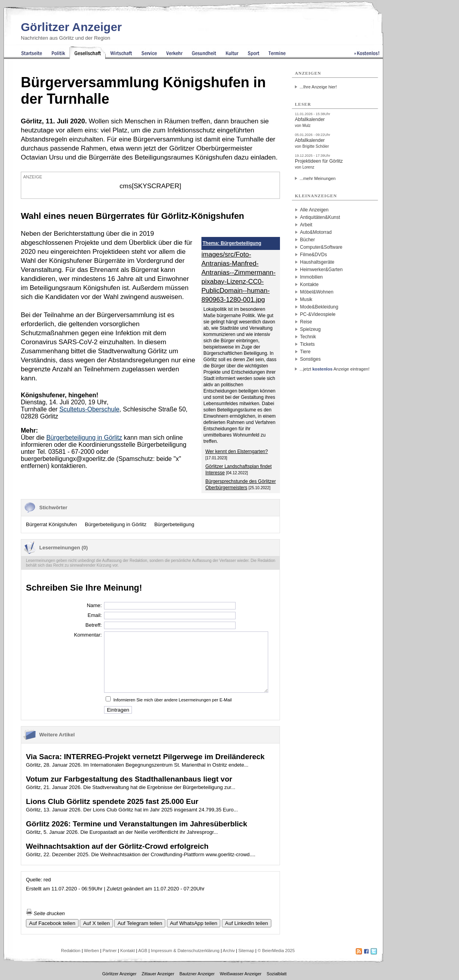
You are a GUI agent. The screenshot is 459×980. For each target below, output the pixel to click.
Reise (306, 322)
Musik (306, 299)
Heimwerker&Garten (321, 270)
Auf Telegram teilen (140, 923)
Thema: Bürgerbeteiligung (232, 243)
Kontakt (127, 951)
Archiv (229, 951)
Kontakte (309, 284)
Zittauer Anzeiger (158, 974)
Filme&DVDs (314, 255)
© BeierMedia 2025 (276, 951)
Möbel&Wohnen (317, 292)
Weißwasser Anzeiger (241, 974)
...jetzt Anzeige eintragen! (335, 369)
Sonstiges (310, 359)
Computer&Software (321, 247)
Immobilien (311, 277)
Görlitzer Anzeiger (71, 27)
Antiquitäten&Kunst (320, 217)
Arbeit (306, 225)
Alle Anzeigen (314, 210)
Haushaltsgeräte (317, 262)
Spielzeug (310, 329)
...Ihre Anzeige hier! (318, 87)
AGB (143, 951)
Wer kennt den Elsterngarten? (237, 451)
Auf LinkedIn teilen (247, 923)
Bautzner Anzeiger (197, 974)
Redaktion (71, 951)
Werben (91, 951)
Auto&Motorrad (316, 232)
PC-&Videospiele (318, 314)
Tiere (305, 352)
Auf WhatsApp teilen (194, 923)
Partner (110, 951)
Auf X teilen (96, 923)
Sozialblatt (277, 974)
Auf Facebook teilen (52, 923)
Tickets (307, 344)
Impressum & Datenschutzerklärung (185, 951)
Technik (308, 337)
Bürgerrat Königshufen (51, 524)
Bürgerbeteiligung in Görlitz (116, 524)
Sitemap (246, 951)
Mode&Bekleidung (319, 307)
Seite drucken (45, 913)
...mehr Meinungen (318, 178)
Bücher (307, 240)
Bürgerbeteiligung (174, 524)
